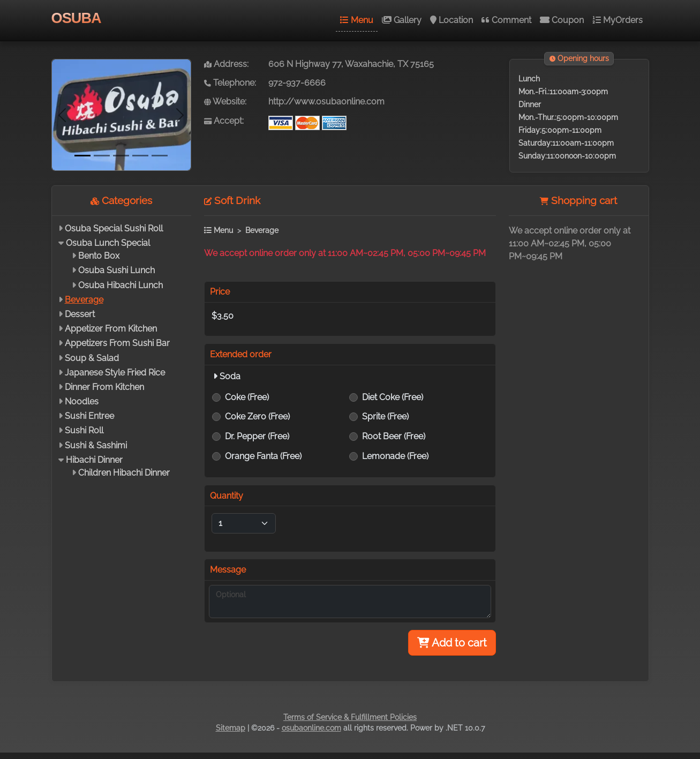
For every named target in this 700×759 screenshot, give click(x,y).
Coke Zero (257, 416)
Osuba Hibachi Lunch (121, 285)
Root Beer (394, 436)
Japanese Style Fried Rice (115, 373)
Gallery (402, 20)
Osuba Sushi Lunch (116, 270)
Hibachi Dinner (94, 460)
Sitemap (231, 728)
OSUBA (76, 18)
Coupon (562, 20)
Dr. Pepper (257, 436)
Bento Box (99, 256)
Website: (225, 102)
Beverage (84, 300)
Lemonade (395, 456)
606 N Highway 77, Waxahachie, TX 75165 (351, 64)
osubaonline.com (311, 728)
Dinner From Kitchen (104, 387)
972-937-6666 (297, 83)
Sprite (385, 416)
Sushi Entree (89, 416)
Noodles (82, 401)
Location (451, 20)
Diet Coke (393, 397)
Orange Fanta (263, 456)
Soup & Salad (92, 358)
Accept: (224, 121)
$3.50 (223, 316)
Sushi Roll (84, 430)
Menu (357, 20)
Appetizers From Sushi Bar (117, 343)
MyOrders (618, 20)
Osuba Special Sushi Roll (114, 228)
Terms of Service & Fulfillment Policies (350, 717)
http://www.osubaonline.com (326, 102)
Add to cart (452, 643)
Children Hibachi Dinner (124, 473)
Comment (506, 20)
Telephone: (230, 83)
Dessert (80, 314)
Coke (247, 397)
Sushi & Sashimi (96, 445)
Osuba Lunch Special (108, 243)
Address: (226, 64)
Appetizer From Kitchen (111, 329)
